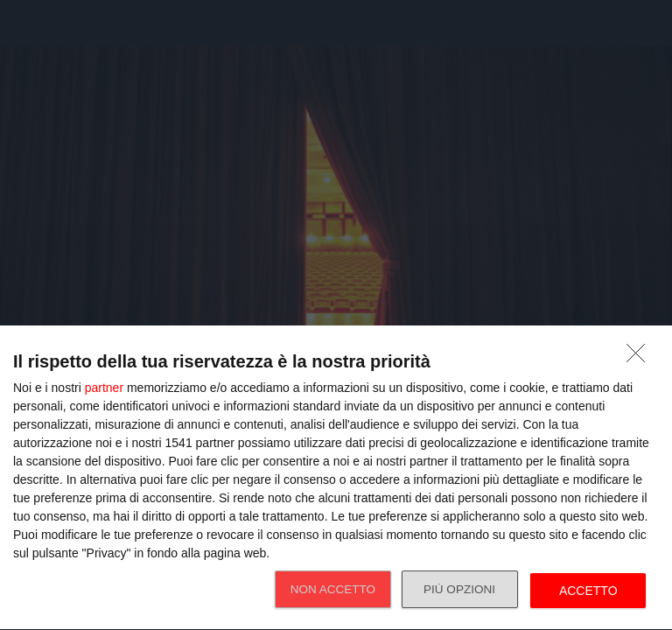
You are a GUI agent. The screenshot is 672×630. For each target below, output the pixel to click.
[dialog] (336, 478)
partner (104, 388)
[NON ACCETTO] (640, 358)
